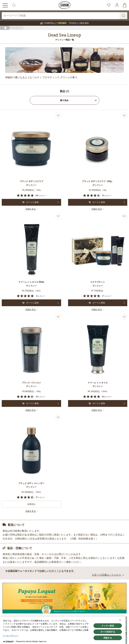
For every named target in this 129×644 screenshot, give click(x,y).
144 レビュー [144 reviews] (107, 397)
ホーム (5, 28)
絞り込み (65, 100)
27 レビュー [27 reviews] (107, 296)
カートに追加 (30, 202)
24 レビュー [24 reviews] (107, 196)
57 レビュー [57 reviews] (40, 497)
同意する (108, 638)
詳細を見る (31, 209)
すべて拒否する (108, 632)
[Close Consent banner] (120, 620)
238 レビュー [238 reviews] (40, 196)
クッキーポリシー (11, 635)
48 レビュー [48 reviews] (41, 397)
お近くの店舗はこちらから (107, 575)
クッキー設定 (108, 626)
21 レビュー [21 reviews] (41, 296)
